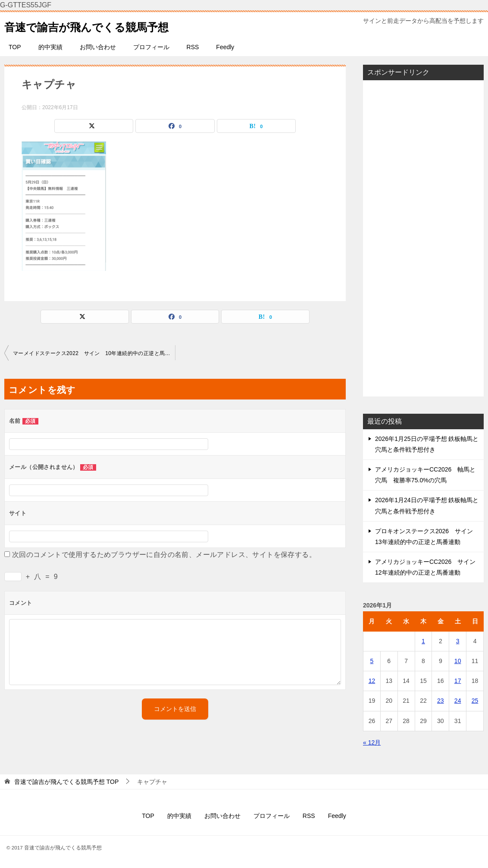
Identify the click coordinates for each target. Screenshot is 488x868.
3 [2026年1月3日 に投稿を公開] (458, 641)
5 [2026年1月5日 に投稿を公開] (372, 661)
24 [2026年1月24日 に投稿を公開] (458, 701)
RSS (193, 47)
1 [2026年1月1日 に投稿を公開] (423, 641)
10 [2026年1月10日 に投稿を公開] (458, 661)
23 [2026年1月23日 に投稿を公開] (441, 701)
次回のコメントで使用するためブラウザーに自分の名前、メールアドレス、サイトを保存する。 (164, 555)
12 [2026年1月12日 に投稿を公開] (372, 681)
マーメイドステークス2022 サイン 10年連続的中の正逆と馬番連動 (94, 353)
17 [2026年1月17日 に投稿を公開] (458, 681)
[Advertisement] (423, 238)
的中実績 (50, 47)
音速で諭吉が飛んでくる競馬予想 (103, 25)
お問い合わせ (98, 47)
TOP (15, 47)
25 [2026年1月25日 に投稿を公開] (475, 701)
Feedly (225, 47)
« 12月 (372, 742)
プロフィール (151, 47)
